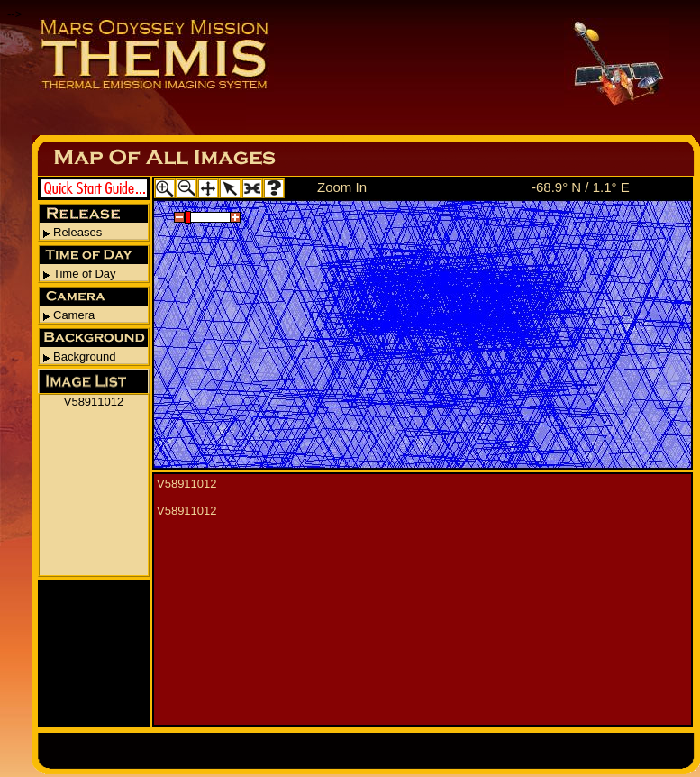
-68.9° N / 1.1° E (581, 187)
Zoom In (342, 187)
